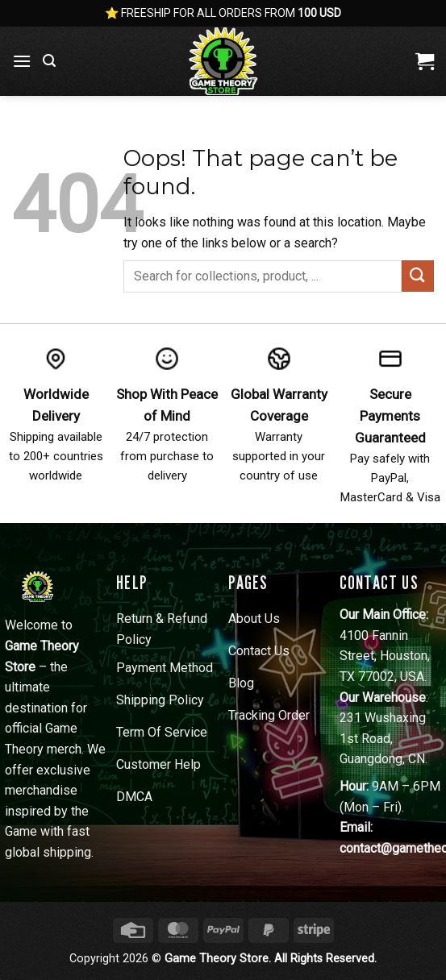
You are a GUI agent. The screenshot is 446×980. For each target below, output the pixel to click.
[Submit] (418, 276)
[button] (22, 61)
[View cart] (425, 61)
